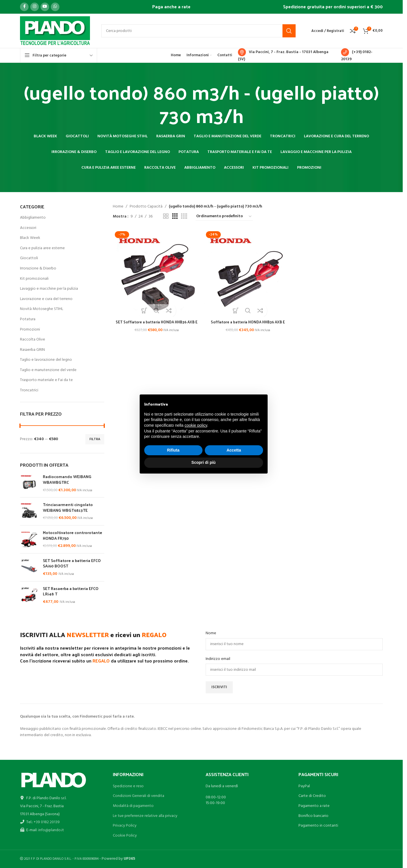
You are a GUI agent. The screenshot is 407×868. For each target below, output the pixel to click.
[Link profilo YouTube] (45, 7)
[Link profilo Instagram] (35, 7)
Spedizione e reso (128, 786)
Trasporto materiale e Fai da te (46, 380)
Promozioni (30, 330)
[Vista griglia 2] (166, 217)
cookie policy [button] (196, 425)
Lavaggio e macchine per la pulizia (49, 289)
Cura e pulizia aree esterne (42, 248)
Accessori (28, 228)
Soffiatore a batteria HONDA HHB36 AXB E (248, 321)
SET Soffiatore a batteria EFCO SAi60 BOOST (72, 563)
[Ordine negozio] (224, 217)
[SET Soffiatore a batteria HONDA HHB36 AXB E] (156, 272)
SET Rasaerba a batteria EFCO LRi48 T (71, 591)
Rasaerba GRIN (32, 350)
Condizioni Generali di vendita (139, 796)
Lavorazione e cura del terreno (46, 299)
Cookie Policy (125, 836)
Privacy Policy (125, 826)
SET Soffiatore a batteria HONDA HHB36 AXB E (156, 324)
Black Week (30, 238)
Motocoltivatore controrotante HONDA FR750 (73, 535)
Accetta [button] (234, 450)
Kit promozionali (34, 279)
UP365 (129, 859)
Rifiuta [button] (173, 450)
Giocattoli (29, 258)
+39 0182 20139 (47, 822)
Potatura (28, 319)
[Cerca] (199, 31)
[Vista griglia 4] (184, 217)
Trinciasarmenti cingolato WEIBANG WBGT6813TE (68, 507)
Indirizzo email (218, 659)
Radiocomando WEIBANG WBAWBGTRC (67, 479)
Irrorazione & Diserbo (38, 268)
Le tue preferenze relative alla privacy (145, 816)
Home (118, 207)
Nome (211, 633)
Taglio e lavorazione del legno (46, 360)
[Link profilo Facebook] (24, 7)
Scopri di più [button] (204, 462)
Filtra (95, 439)
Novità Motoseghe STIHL (42, 309)
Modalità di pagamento (133, 806)
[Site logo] (55, 31)
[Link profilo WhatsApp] (55, 7)
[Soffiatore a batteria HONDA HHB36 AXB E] (248, 272)
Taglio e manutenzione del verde (48, 370)
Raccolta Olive (33, 340)
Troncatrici (29, 390)
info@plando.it (51, 830)
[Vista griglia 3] (175, 217)
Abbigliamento (33, 218)
